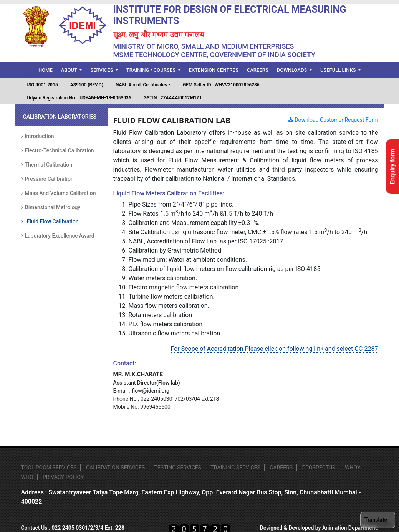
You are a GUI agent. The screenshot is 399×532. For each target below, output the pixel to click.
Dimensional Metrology (51, 207)
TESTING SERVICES (178, 468)
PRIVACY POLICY (63, 477)
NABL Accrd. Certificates (141, 85)
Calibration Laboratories (60, 117)
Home (48, 69)
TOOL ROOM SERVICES (49, 468)
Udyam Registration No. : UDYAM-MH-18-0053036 (79, 98)
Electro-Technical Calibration (58, 150)
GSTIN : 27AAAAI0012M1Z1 (173, 98)
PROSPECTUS (319, 468)
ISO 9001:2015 (43, 85)
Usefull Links (339, 70)
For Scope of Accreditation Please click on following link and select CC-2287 (275, 349)
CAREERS (281, 468)
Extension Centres (214, 70)
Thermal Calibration (47, 165)
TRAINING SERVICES (235, 468)
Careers (258, 70)
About (70, 70)
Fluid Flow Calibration (50, 221)
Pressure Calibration (47, 179)
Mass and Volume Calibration (59, 193)
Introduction (38, 136)
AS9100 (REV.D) (87, 85)
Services (102, 70)
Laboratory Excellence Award (58, 236)
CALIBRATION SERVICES (115, 468)
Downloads (293, 70)
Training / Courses (151, 70)
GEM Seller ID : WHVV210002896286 (221, 85)
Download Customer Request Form (333, 120)
